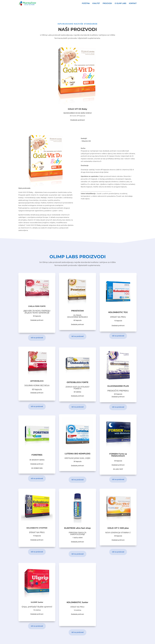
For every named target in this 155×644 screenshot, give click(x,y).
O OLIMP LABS (120, 4)
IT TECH (72, 641)
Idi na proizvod (37, 338)
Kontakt (133, 4)
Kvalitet (96, 4)
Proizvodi (107, 4)
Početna (86, 4)
